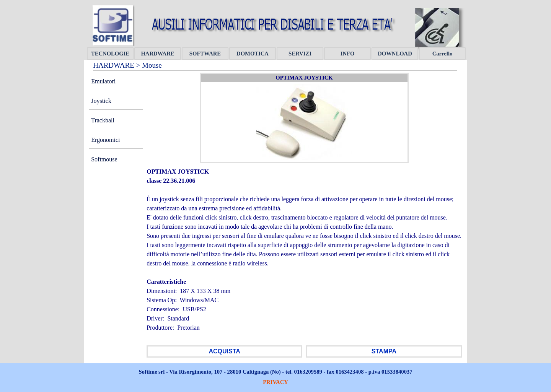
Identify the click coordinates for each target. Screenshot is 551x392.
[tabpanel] (304, 254)
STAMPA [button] (384, 351)
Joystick (101, 101)
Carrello (443, 54)
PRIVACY (275, 382)
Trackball (103, 120)
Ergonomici (105, 140)
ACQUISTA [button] (224, 351)
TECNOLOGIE (110, 54)
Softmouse (104, 159)
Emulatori (103, 81)
